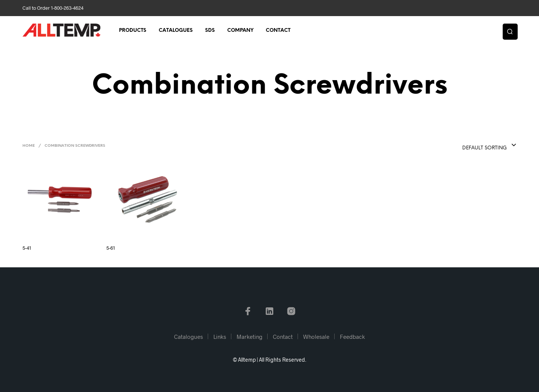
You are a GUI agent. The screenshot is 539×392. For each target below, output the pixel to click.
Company (240, 31)
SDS (210, 31)
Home (29, 146)
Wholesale (316, 337)
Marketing (249, 337)
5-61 (111, 248)
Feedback (352, 337)
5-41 (27, 248)
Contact (278, 31)
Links (220, 337)
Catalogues (176, 31)
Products (133, 31)
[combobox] (474, 146)
